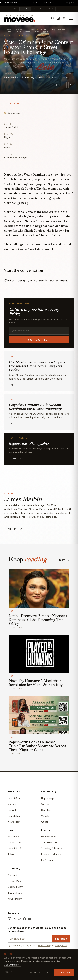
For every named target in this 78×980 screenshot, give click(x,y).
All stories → (16, 459)
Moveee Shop (49, 837)
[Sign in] (64, 18)
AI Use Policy (15, 899)
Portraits (13, 810)
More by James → (18, 529)
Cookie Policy (15, 887)
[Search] (53, 18)
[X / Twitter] (15, 919)
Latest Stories (16, 798)
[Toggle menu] (71, 18)
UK (34, 9)
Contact (12, 875)
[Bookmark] (64, 85)
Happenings (48, 798)
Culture (12, 804)
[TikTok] (20, 919)
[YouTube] (30, 919)
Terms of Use (15, 893)
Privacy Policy (15, 881)
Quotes (45, 822)
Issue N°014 (13, 3)
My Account (48, 860)
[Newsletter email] (30, 939)
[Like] (71, 85)
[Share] (56, 85)
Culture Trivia (15, 843)
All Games (13, 837)
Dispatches (14, 816)
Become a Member (52, 854)
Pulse (11, 854)
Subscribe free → (39, 340)
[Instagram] (9, 919)
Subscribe (61, 939)
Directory (46, 810)
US (41, 9)
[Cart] (58, 18)
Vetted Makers (49, 843)
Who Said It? (15, 848)
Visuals (45, 816)
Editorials (21, 30)
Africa (50, 9)
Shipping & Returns (52, 848)
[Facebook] (25, 919)
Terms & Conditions (17, 964)
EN (67, 3)
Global (25, 9)
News (33, 30)
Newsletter (14, 822)
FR (73, 3)
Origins (45, 804)
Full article (12, 113)
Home (9, 30)
